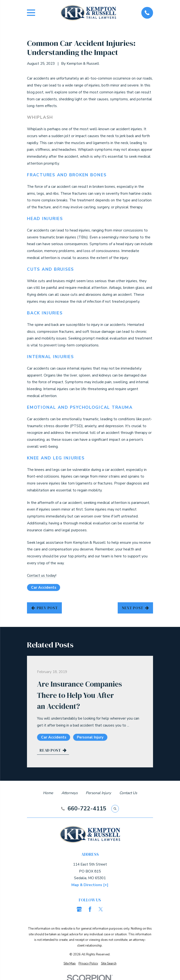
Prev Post (45, 608)
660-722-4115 (87, 809)
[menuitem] (70, 964)
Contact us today (41, 575)
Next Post (135, 608)
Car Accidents (44, 587)
